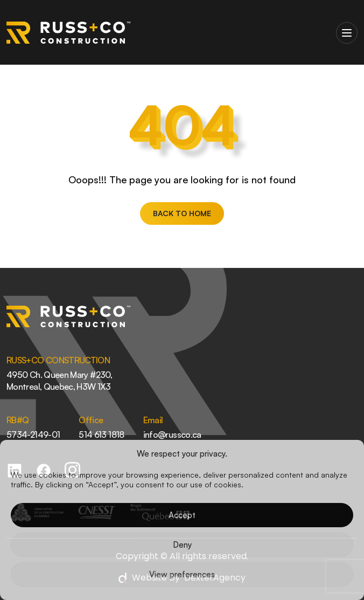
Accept (182, 515)
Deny (182, 545)
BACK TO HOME (182, 213)
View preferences (182, 574)
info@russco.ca (172, 435)
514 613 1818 (101, 435)
